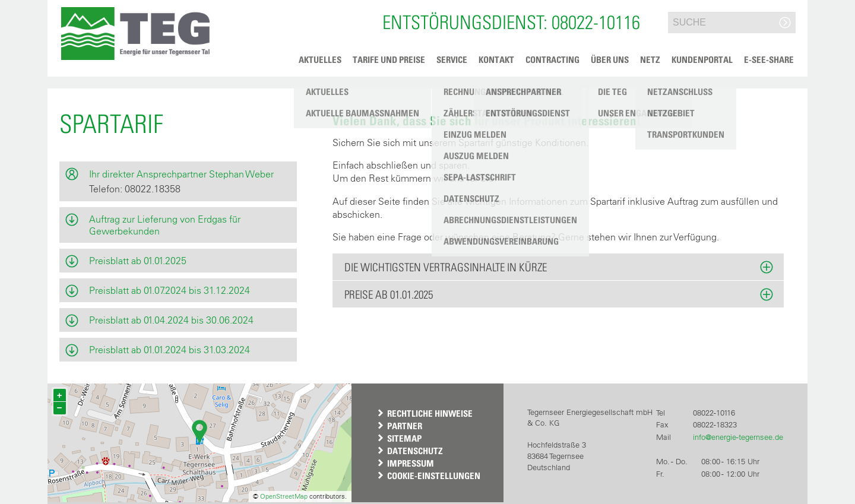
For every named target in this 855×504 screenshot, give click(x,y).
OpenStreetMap (284, 496)
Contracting (552, 59)
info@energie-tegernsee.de (738, 437)
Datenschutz (415, 451)
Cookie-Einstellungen (434, 476)
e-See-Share (769, 59)
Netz (650, 59)
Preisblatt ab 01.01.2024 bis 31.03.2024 (170, 350)
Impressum (411, 463)
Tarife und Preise (389, 59)
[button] (135, 34)
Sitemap (404, 438)
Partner (405, 426)
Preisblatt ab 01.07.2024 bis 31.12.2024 (170, 290)
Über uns (610, 59)
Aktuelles (320, 59)
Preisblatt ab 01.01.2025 (138, 261)
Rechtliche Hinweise (430, 413)
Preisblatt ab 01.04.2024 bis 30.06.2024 (171, 320)
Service (452, 59)
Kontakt (496, 59)
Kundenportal (702, 59)
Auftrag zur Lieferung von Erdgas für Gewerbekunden (165, 225)
